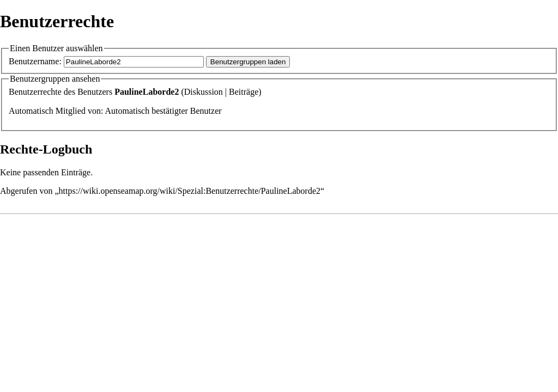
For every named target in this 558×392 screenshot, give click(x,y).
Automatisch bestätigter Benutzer (163, 111)
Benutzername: (35, 61)
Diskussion (204, 92)
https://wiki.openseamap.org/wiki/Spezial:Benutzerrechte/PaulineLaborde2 (190, 191)
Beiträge (244, 92)
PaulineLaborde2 (147, 92)
